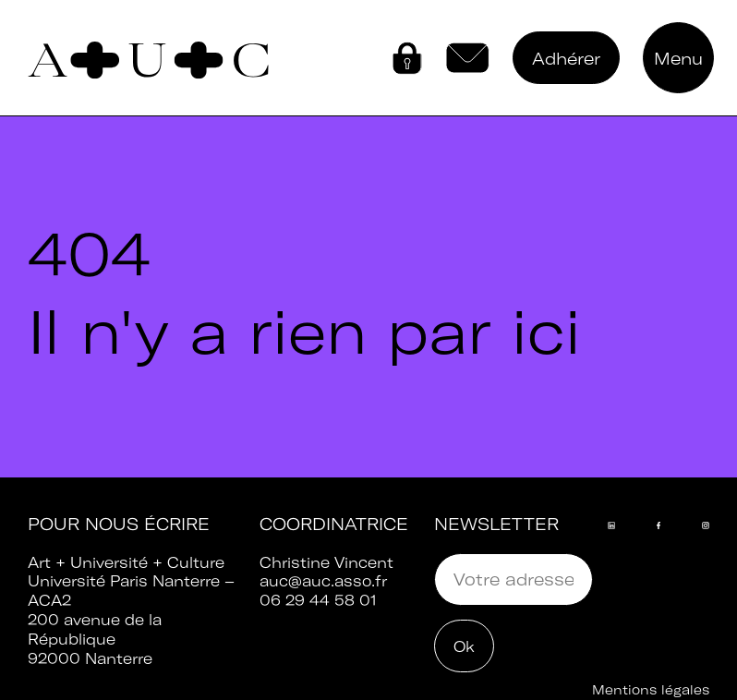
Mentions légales (651, 690)
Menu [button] (678, 59)
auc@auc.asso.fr (323, 581)
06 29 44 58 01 (318, 600)
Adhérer (566, 59)
